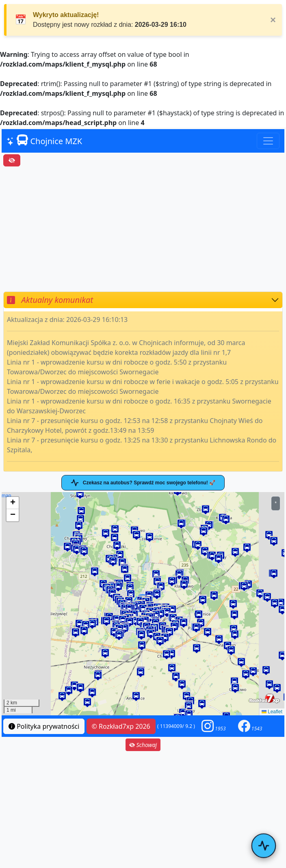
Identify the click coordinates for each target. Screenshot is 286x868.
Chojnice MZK (44, 140)
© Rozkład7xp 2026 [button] (121, 726)
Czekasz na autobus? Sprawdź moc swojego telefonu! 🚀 (143, 483)
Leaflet (272, 712)
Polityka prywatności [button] (44, 726)
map (142, 604)
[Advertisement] (143, 229)
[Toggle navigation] (268, 141)
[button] (95, 572)
